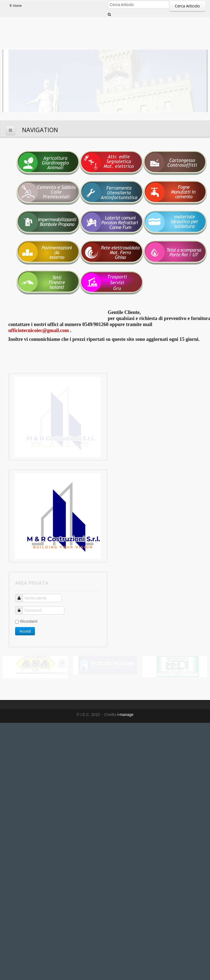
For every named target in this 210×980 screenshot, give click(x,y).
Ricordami (26, 569)
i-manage (125, 662)
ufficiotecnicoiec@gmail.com (38, 330)
